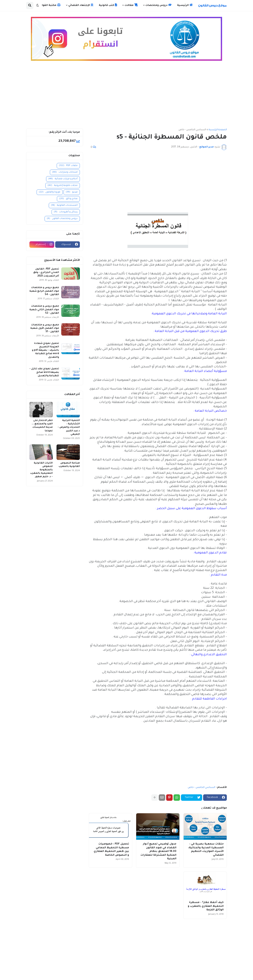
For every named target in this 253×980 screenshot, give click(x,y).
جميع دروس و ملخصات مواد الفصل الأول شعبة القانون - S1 (45, 328)
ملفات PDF (68, 166)
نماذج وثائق (68, 199)
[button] (38, 5)
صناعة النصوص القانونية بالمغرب (69, 465)
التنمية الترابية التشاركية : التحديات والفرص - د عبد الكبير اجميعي (69, 427)
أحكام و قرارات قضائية (63, 179)
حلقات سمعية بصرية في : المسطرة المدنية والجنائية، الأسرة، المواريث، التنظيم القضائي (206, 850)
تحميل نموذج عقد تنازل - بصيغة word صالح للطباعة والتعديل (44, 372)
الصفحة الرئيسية (218, 130)
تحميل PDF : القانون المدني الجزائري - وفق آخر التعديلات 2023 (46, 273)
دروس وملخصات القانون (62, 219)
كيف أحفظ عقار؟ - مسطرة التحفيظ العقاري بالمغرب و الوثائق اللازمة (206, 906)
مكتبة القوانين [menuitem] (49, 5)
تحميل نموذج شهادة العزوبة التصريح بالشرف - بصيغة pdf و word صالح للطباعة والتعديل (45, 350)
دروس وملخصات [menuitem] (159, 5)
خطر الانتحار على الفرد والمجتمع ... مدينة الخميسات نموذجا (42, 426)
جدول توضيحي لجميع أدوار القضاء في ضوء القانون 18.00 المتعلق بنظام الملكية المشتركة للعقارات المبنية (158, 851)
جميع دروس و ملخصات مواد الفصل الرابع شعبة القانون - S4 (44, 291)
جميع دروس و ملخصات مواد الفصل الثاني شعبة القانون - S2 (44, 310)
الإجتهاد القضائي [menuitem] (81, 5)
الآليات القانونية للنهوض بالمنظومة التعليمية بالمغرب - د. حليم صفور (41, 470)
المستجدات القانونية (64, 205)
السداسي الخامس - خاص (192, 130)
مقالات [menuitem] (131, 5)
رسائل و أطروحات (66, 212)
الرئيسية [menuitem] (185, 5)
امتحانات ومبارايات (65, 172)
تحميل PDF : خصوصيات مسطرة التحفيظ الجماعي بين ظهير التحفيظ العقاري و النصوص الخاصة (111, 850)
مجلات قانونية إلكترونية (63, 186)
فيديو (72, 192)
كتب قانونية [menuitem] (108, 5)
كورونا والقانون (50, 192)
